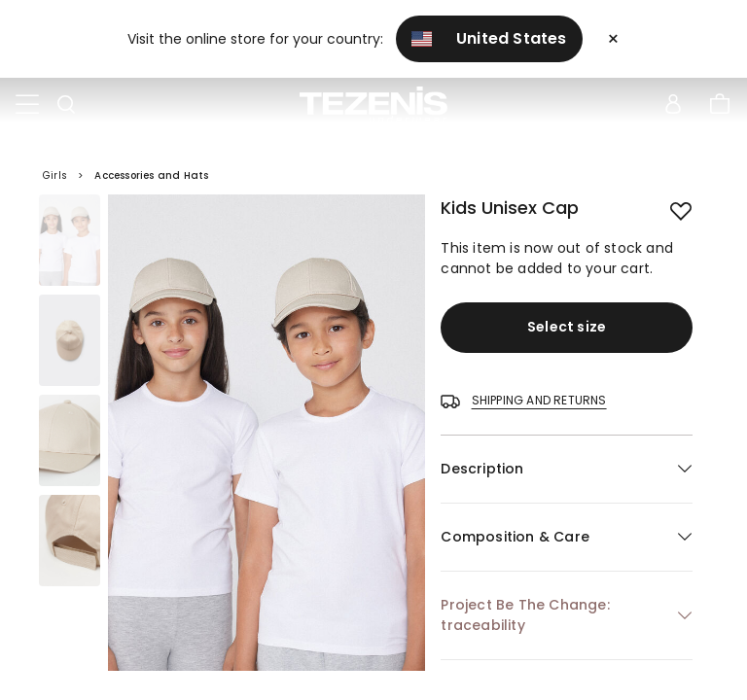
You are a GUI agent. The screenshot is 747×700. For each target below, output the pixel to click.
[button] (567, 469)
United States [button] (489, 38)
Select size (567, 327)
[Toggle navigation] (27, 105)
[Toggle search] (66, 105)
